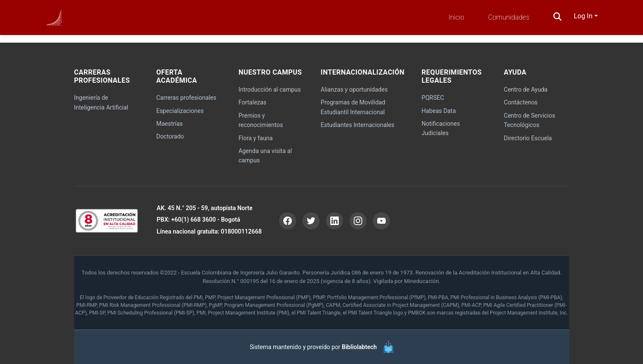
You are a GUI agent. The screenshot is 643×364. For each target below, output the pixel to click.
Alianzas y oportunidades (354, 90)
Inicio (456, 17)
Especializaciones (180, 111)
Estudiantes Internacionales (358, 125)
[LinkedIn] (335, 221)
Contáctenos (521, 102)
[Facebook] (288, 221)
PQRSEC (433, 98)
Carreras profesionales (186, 98)
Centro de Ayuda (526, 90)
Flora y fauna (256, 138)
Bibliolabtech (359, 347)
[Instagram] (358, 221)
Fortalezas (252, 102)
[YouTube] (381, 221)
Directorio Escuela (528, 138)
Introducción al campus (270, 90)
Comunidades (509, 17)
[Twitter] (311, 221)
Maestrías (169, 124)
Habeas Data (439, 111)
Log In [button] (584, 16)
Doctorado (170, 136)
